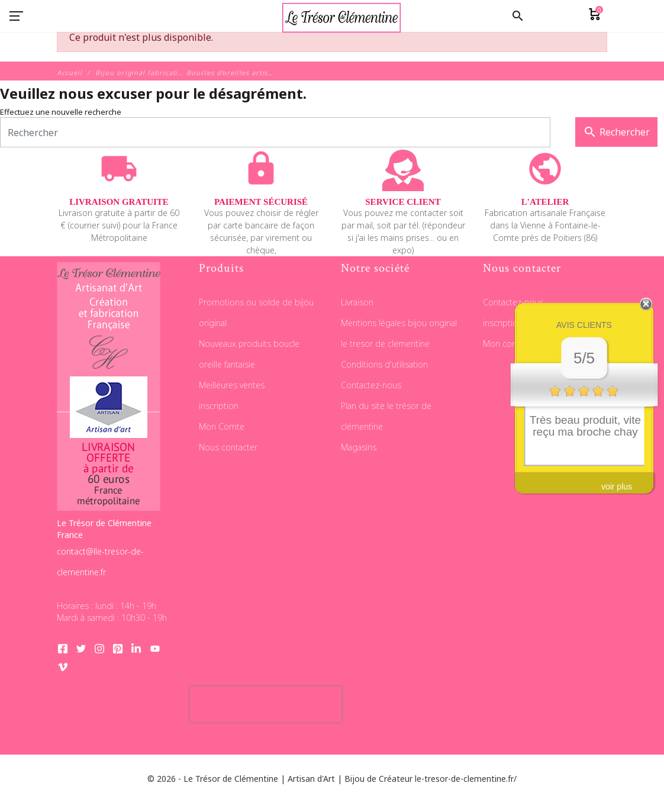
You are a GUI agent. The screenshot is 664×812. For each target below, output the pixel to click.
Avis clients (584, 325)
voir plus (617, 486)
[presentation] (266, 704)
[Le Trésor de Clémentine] (341, 16)
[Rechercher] (275, 132)
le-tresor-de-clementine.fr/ (466, 779)
